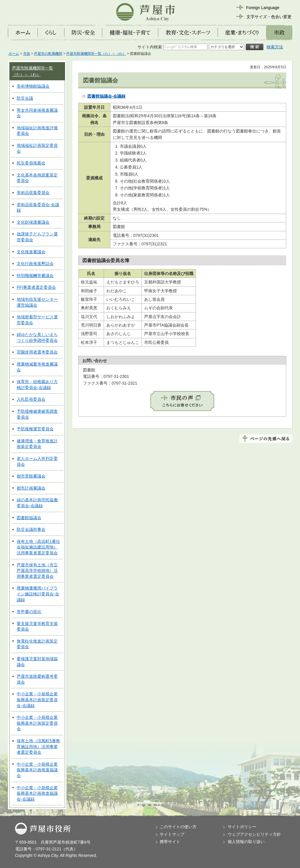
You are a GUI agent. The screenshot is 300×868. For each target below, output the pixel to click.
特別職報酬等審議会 (35, 276)
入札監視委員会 (31, 399)
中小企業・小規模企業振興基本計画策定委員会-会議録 (37, 700)
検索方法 (275, 47)
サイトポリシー (242, 827)
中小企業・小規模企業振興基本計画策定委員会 (37, 723)
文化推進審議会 (31, 252)
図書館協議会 (29, 518)
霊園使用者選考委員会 (37, 352)
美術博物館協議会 (33, 86)
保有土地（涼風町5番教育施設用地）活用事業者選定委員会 (38, 746)
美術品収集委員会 (33, 193)
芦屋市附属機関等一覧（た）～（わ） (96, 54)
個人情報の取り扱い (246, 842)
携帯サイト (170, 842)
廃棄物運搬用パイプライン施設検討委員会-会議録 (38, 594)
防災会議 (25, 98)
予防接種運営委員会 (35, 429)
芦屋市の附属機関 (48, 54)
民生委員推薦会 (31, 163)
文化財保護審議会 (33, 222)
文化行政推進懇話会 (35, 264)
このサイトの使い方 (178, 827)
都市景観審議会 (31, 476)
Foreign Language (263, 8)
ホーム (14, 54)
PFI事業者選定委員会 (36, 287)
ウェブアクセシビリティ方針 (254, 834)
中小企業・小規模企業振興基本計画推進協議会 (37, 770)
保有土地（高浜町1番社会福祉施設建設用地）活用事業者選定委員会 (38, 547)
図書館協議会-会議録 (106, 96)
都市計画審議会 (31, 488)
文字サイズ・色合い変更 (269, 17)
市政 (27, 54)
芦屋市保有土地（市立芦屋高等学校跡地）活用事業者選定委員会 (37, 571)
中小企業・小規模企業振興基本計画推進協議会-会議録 (37, 793)
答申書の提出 (29, 611)
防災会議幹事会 (31, 529)
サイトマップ (172, 834)
